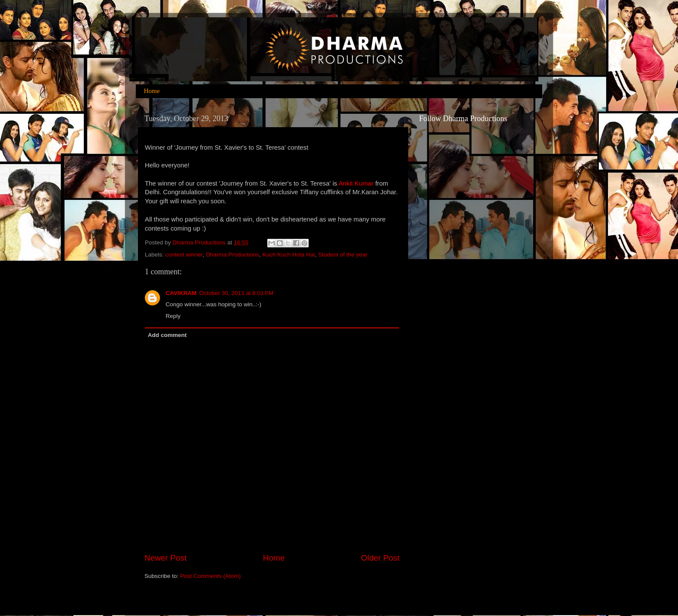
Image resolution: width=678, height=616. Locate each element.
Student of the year (343, 255)
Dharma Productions (232, 255)
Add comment (167, 335)
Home (152, 91)
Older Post (380, 558)
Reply (173, 316)
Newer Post (166, 558)
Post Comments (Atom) (211, 576)
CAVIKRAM (181, 293)
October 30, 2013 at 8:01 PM (236, 293)
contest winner (184, 255)
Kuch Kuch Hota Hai (289, 255)
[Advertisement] (454, 457)
